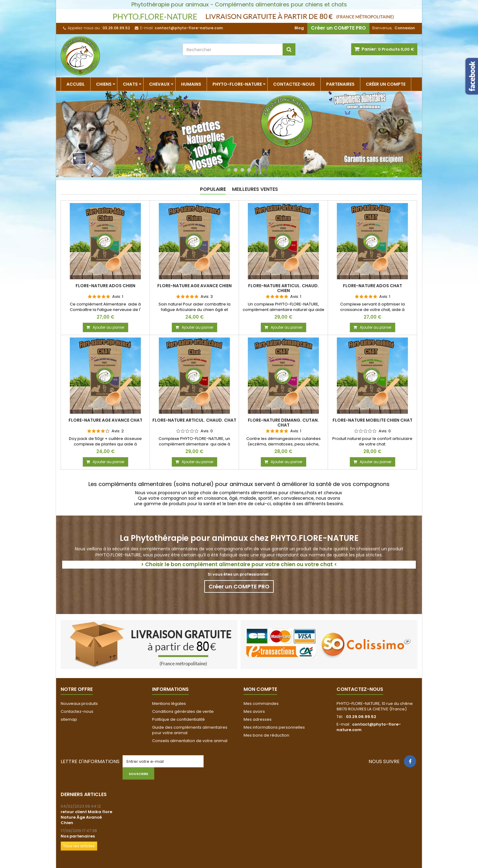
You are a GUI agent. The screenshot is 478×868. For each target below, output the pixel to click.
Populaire (213, 189)
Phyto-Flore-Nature (237, 84)
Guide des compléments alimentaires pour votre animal (190, 730)
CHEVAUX (159, 84)
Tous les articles (79, 846)
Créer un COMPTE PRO (338, 28)
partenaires (340, 84)
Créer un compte (386, 84)
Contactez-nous (294, 84)
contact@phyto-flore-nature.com (369, 727)
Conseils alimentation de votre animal (190, 741)
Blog (299, 28)
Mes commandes (261, 704)
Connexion (405, 28)
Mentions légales (169, 704)
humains (191, 84)
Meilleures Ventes (255, 189)
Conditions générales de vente (183, 711)
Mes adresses (258, 719)
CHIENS (104, 84)
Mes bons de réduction (266, 735)
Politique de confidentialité (178, 719)
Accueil (76, 84)
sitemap (69, 719)
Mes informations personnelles (274, 727)
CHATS (130, 84)
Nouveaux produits (79, 704)
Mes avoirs (254, 711)
